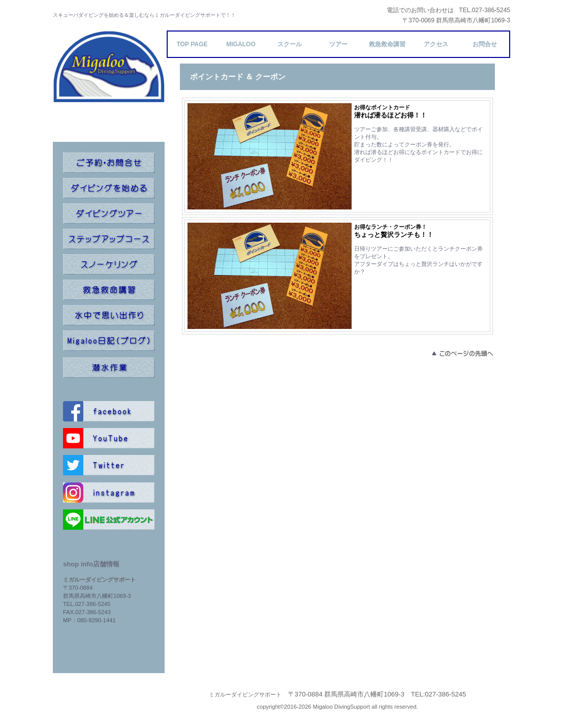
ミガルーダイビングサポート (109, 86)
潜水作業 (109, 368)
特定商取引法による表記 (109, 706)
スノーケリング (109, 264)
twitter (109, 465)
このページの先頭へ (462, 353)
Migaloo (241, 44)
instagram (109, 493)
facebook (109, 411)
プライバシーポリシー (109, 694)
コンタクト (109, 163)
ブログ (109, 341)
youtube (109, 438)
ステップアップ (109, 239)
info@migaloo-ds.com (109, 628)
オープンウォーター (109, 188)
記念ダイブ (109, 315)
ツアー (109, 214)
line (109, 520)
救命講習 (109, 290)
